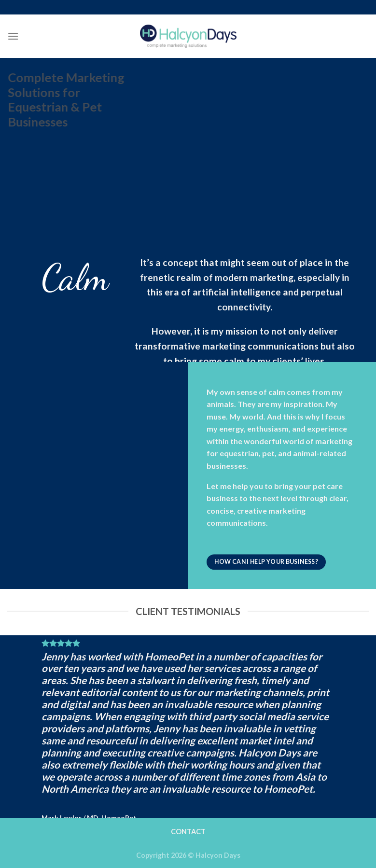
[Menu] (13, 36)
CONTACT (188, 832)
